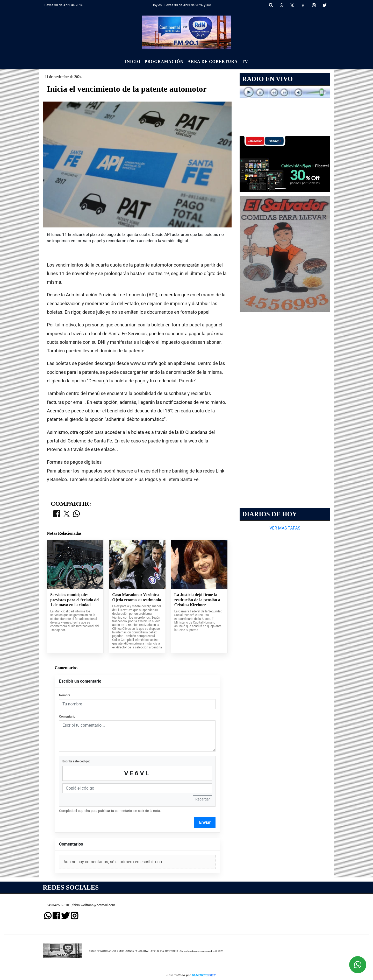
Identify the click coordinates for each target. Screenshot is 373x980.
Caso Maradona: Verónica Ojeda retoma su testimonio (137, 597)
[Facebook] (303, 5)
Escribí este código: (76, 761)
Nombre (65, 695)
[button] (271, 5)
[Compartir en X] (67, 514)
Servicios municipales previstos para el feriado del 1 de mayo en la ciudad (75, 600)
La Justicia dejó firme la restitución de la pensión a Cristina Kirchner (197, 600)
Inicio (133, 62)
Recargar (203, 799)
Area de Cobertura (213, 62)
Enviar (205, 822)
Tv (245, 62)
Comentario (67, 717)
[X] (292, 5)
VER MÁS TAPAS (285, 528)
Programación (164, 62)
